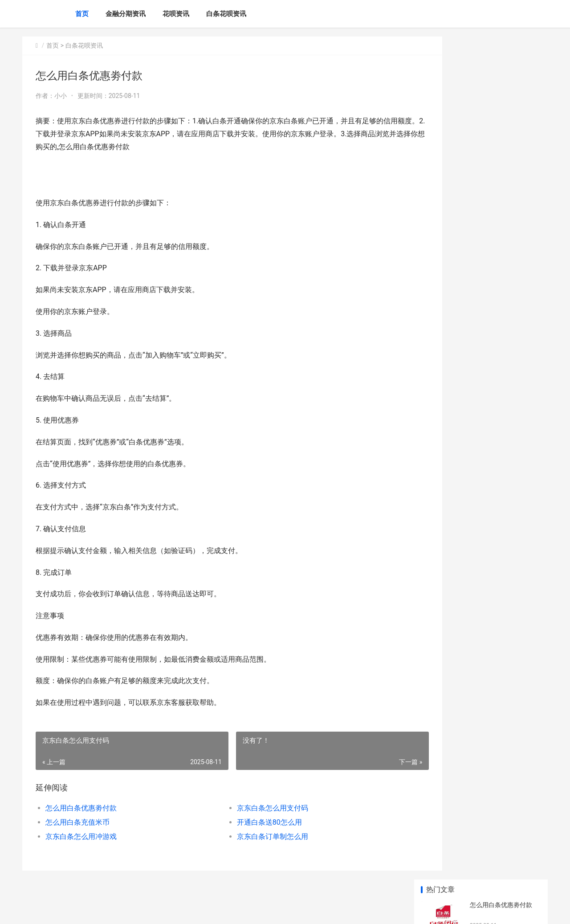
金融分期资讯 (126, 14)
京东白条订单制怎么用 (254, 836)
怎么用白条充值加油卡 (501, 539)
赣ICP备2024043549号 (143, 910)
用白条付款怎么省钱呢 (501, 370)
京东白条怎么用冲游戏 (81, 836)
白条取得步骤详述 (495, 574)
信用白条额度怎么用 (498, 609)
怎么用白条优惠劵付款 (81, 808)
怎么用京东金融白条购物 (504, 405)
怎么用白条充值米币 (77, 822)
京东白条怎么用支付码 (254, 808)
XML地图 (183, 910)
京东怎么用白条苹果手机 (504, 440)
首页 (82, 14)
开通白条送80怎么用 (251, 822)
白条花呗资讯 (226, 14)
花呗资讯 (176, 14)
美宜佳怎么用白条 (495, 266)
